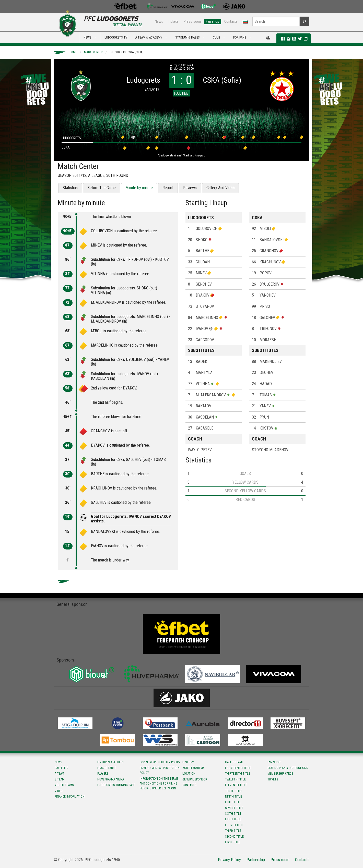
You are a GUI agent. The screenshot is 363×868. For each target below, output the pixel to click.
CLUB (216, 37)
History (188, 762)
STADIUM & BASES (188, 37)
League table (107, 768)
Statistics (70, 188)
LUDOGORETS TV (116, 37)
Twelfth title (235, 779)
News (159, 21)
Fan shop (213, 21)
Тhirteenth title (238, 774)
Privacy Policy (229, 860)
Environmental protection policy (160, 770)
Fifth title (233, 819)
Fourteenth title (238, 768)
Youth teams (64, 785)
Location (189, 774)
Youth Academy (194, 768)
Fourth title (235, 825)
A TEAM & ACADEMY (149, 37)
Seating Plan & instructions (288, 768)
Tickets (173, 21)
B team (60, 779)
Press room (192, 21)
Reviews (190, 188)
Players (103, 774)
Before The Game (102, 188)
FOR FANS (240, 37)
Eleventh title (236, 785)
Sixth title (233, 814)
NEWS (87, 37)
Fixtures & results (110, 762)
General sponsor (195, 779)
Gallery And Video (220, 188)
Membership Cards (280, 774)
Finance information (70, 797)
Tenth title (234, 791)
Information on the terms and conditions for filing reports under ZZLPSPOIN (159, 784)
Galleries (61, 768)
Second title (234, 837)
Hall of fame (234, 762)
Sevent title (234, 808)
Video (59, 791)
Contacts (231, 21)
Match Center (93, 52)
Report (168, 188)
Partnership (256, 860)
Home (73, 52)
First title (233, 842)
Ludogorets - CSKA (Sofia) (127, 52)
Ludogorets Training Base (116, 785)
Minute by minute (139, 188)
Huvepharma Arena (111, 779)
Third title (233, 831)
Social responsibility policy (160, 762)
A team (59, 774)
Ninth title (233, 797)
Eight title (233, 802)
